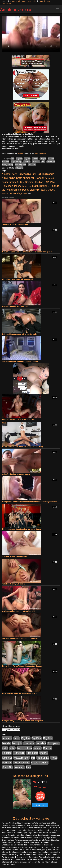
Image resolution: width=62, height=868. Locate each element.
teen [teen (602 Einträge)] (25, 193)
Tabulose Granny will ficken (13, 584)
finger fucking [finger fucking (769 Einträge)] (9, 182)
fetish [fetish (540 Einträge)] (53, 178)
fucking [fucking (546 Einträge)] (21, 182)
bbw (13, 159)
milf (43, 162)
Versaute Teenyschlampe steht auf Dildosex (20, 639)
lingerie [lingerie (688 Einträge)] (18, 186)
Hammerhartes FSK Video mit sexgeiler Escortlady (23, 447)
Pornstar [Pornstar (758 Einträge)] (17, 190)
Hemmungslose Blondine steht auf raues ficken (22, 529)
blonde (35, 159)
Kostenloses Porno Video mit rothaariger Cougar (22, 666)
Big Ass (19, 159)
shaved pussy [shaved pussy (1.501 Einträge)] (47, 190)
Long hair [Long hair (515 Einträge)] (27, 186)
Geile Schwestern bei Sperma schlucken (19, 419)
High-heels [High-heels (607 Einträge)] (8, 186)
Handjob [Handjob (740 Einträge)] (38, 182)
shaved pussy (20, 165)
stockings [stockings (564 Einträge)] (17, 193)
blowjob (43, 159)
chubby (51, 159)
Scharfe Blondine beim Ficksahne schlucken (20, 362)
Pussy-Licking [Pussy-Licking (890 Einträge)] (30, 190)
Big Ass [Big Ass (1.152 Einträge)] (22, 174)
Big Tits (27, 159)
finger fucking (16, 162)
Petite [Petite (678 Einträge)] (9, 190)
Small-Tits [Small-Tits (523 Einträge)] (7, 193)
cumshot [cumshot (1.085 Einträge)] (28, 178)
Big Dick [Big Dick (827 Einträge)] (32, 174)
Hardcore (36, 162)
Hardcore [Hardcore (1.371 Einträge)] (49, 182)
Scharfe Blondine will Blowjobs (15, 307)
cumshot (6, 162)
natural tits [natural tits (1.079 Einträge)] (43, 758)
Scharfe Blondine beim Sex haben (16, 474)
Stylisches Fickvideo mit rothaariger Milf (19, 611)
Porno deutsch (44, 1)
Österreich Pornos (19, 1)
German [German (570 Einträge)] (29, 182)
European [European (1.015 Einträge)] (39, 178)
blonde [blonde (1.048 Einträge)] (50, 174)
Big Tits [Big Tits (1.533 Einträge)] (41, 174)
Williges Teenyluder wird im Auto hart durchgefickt (23, 721)
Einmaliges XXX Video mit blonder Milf (18, 279)
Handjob (27, 162)
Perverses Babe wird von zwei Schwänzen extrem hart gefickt (27, 252)
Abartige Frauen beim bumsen (15, 556)
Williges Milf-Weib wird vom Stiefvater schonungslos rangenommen (30, 502)
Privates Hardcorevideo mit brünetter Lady (20, 334)
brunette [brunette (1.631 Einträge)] (17, 178)
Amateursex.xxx (16, 10)
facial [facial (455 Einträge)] (48, 178)
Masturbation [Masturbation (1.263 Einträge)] (40, 186)
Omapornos (6, 4)
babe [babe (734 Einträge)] (15, 174)
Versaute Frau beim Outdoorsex (15, 224)
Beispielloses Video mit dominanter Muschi (20, 693)
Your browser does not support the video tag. (31, 34)
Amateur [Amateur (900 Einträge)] (7, 174)
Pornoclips (32, 1)
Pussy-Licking (8, 165)
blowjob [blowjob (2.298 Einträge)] (7, 178)
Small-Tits (32, 165)
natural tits (51, 162)
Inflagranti (19, 168)
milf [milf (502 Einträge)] (50, 186)
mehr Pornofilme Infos (10, 149)
